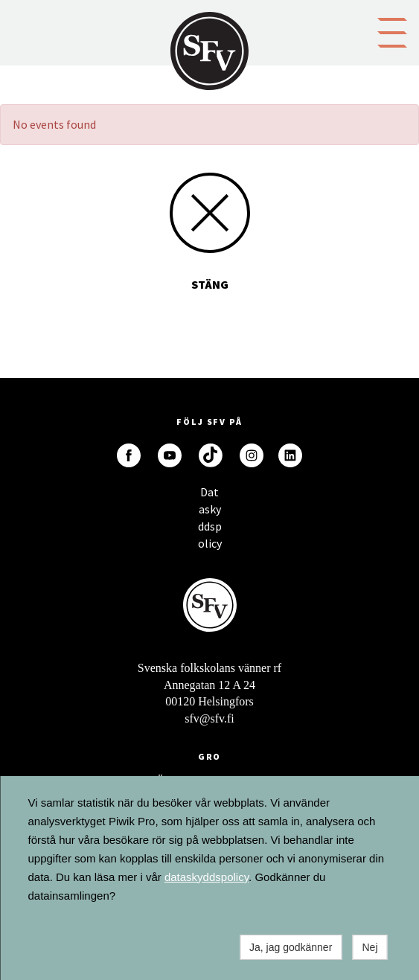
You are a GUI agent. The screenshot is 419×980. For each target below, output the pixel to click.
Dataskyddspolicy (210, 496)
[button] (392, 31)
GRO (210, 756)
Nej (370, 947)
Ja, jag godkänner (291, 947)
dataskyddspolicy (207, 877)
